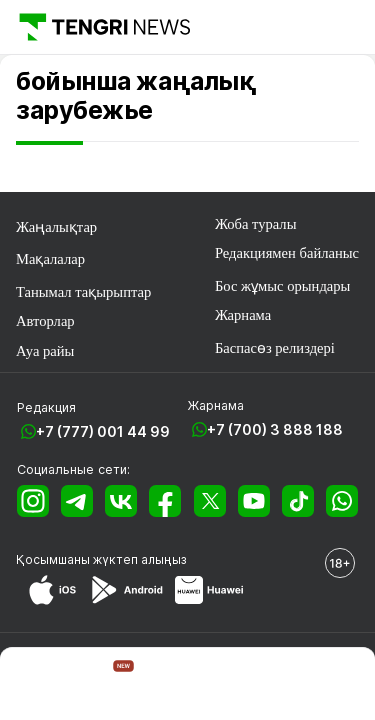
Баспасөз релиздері (275, 348)
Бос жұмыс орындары (283, 286)
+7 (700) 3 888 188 (275, 429)
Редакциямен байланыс (287, 253)
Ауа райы (45, 351)
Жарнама (243, 315)
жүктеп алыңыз (140, 559)
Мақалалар (50, 259)
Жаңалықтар (56, 227)
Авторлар (45, 321)
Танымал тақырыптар (83, 292)
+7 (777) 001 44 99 (103, 431)
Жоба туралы (256, 224)
